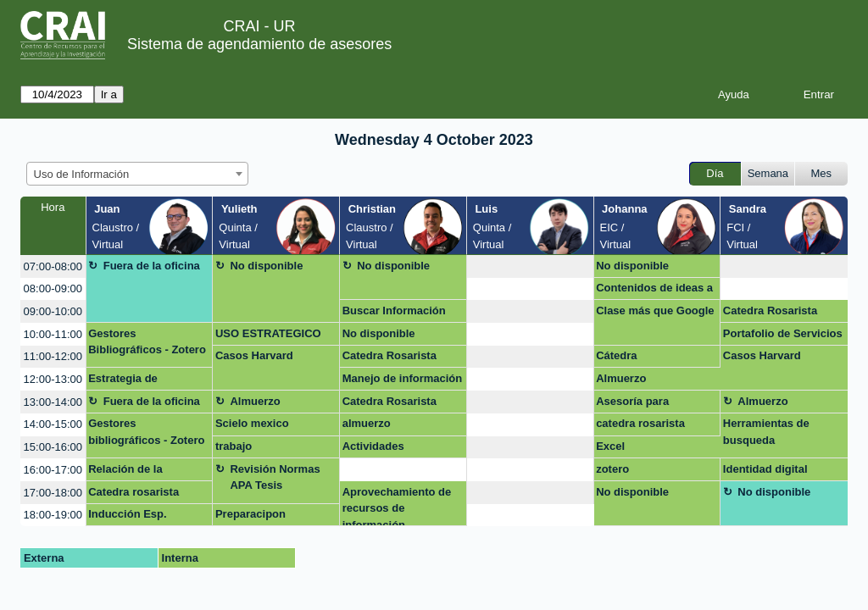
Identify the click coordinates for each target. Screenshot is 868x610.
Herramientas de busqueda (766, 432)
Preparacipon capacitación (250, 517)
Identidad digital (765, 469)
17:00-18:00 (53, 493)
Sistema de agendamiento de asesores (259, 44)
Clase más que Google (655, 311)
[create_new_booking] (530, 266)
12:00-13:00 (53, 379)
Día (715, 173)
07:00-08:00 (53, 266)
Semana (768, 173)
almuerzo (367, 423)
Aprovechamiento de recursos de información (397, 506)
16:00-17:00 (53, 470)
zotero (612, 469)
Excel (610, 446)
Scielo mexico (252, 423)
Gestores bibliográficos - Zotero (146, 432)
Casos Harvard (254, 355)
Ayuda (734, 94)
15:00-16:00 (53, 447)
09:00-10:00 (53, 311)
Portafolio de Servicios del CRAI (783, 336)
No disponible (266, 266)
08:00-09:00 (53, 288)
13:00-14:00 (53, 402)
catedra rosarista (640, 423)
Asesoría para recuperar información (654, 404)
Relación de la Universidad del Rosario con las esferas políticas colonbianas (131, 472)
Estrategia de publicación (123, 381)
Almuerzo (621, 378)
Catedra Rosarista (770, 311)
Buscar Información (394, 311)
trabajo (234, 446)
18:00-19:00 (53, 515)
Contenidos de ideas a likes (654, 291)
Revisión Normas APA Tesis (275, 477)
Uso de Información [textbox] (82, 174)
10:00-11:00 (53, 334)
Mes (822, 173)
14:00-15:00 (53, 424)
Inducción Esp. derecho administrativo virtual (149, 517)
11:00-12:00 (53, 356)
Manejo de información (403, 378)
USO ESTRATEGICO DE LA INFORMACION (273, 336)
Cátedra (616, 355)
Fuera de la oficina (152, 266)
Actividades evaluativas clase (387, 449)
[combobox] (137, 174)
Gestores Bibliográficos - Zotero (147, 342)
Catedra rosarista (134, 492)
